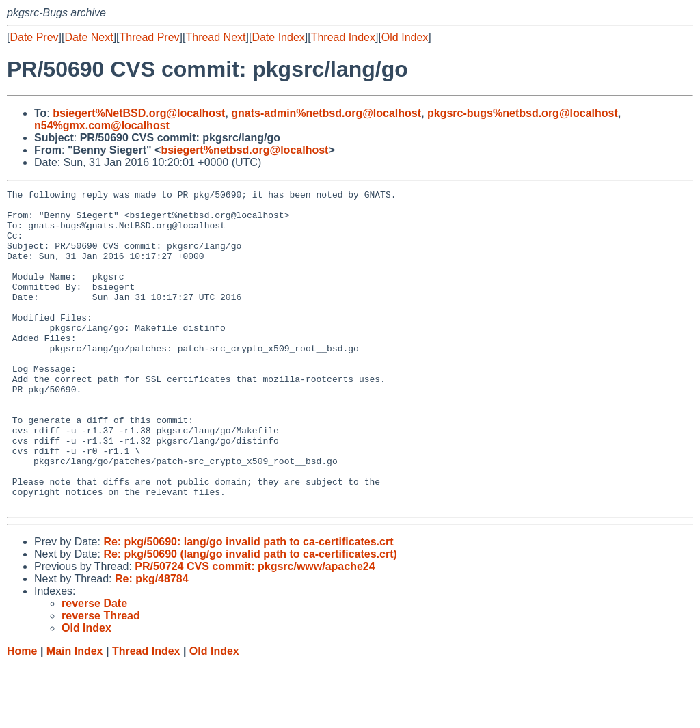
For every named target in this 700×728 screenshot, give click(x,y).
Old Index (405, 37)
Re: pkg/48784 (152, 642)
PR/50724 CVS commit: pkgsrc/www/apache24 (255, 630)
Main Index (75, 715)
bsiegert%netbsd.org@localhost (244, 150)
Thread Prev (150, 37)
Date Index (278, 37)
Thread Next (215, 37)
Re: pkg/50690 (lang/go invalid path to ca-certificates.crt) (250, 618)
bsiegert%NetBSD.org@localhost (139, 113)
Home (22, 715)
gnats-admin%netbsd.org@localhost (326, 113)
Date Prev (34, 37)
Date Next (89, 37)
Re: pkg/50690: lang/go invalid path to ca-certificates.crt (248, 605)
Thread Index (343, 37)
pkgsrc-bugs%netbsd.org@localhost (523, 113)
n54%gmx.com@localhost (102, 125)
